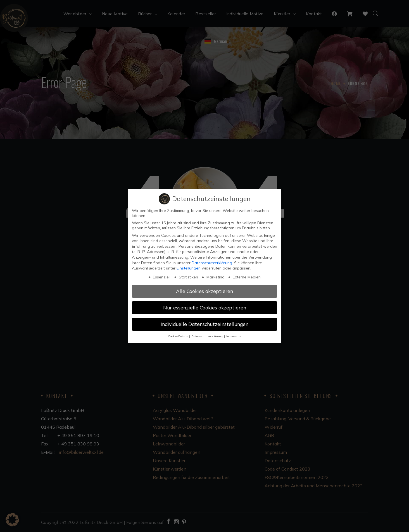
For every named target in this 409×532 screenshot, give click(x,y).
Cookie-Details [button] (178, 336)
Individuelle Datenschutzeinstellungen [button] (204, 324)
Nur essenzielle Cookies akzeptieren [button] (205, 307)
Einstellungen (189, 268)
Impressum (234, 336)
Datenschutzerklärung (212, 263)
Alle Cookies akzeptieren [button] (204, 291)
